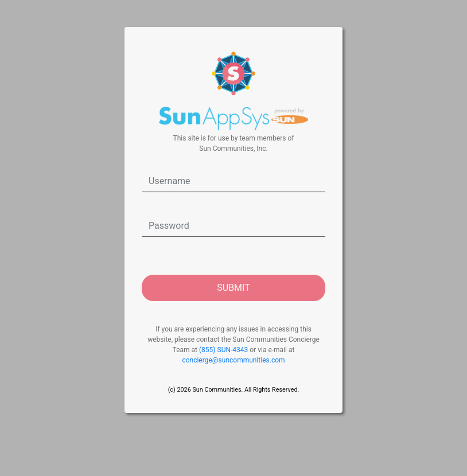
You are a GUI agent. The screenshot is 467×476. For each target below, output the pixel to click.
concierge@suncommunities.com (233, 360)
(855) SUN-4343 (223, 350)
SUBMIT (233, 288)
